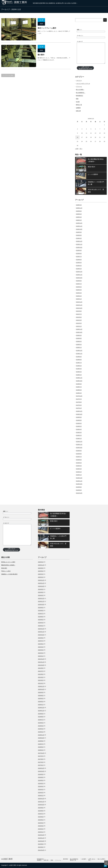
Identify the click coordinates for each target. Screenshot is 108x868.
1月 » (81, 149)
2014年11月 (79, 481)
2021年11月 (79, 305)
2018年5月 (79, 390)
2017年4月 (79, 405)
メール (80, 36)
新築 (77, 99)
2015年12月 (79, 442)
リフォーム (79, 86)
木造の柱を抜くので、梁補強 (96, 191)
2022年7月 (79, 284)
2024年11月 (79, 226)
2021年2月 (79, 323)
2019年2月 (79, 375)
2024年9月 (79, 232)
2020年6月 (79, 341)
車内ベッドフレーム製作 (47, 28)
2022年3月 (79, 293)
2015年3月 (79, 469)
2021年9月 (79, 311)
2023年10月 (79, 247)
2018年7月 (79, 387)
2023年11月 (79, 244)
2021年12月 (79, 302)
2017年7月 (79, 399)
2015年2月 (79, 472)
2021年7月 (79, 314)
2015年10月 (79, 448)
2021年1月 (79, 326)
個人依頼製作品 (51, 3)
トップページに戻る (8, 75)
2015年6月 (79, 460)
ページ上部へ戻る (106, 863)
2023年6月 (79, 260)
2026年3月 (79, 205)
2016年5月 (79, 426)
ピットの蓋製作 (93, 174)
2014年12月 (79, 478)
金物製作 (78, 108)
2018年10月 (79, 381)
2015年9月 (79, 451)
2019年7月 (79, 363)
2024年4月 (79, 238)
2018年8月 (79, 384)
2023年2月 (79, 269)
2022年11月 (79, 275)
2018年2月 (79, 393)
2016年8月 (79, 420)
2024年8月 (79, 235)
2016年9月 (79, 417)
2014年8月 (79, 487)
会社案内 (58, 3)
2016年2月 (79, 435)
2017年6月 (79, 402)
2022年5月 (79, 287)
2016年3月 (79, 432)
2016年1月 (79, 438)
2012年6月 (79, 490)
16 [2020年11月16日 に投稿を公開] (77, 137)
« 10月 (77, 149)
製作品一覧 (79, 105)
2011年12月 (79, 493)
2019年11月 (79, 354)
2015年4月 (79, 466)
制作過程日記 (37, 3)
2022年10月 (79, 278)
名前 (79, 30)
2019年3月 (79, 372)
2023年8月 (79, 253)
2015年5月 (79, 463)
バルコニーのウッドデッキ (83, 84)
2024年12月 (79, 223)
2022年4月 (79, 290)
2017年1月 (79, 408)
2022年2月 (79, 296)
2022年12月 (79, 272)
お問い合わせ (65, 3)
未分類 (78, 102)
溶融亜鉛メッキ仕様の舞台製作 (9, 574)
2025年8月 (79, 211)
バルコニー (79, 80)
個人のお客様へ (73, 3)
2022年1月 (79, 299)
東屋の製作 (4, 568)
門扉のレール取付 (6, 571)
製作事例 (43, 3)
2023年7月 (79, 256)
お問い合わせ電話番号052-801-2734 (85, 68)
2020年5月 (79, 344)
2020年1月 (79, 347)
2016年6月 (79, 423)
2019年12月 (79, 350)
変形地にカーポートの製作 (8, 562)
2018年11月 (79, 378)
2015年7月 (79, 457)
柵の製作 (41, 55)
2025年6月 (79, 214)
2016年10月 (79, 414)
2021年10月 (79, 308)
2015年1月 (79, 475)
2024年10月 (79, 229)
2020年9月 (79, 335)
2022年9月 (79, 281)
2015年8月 (79, 454)
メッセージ (80, 41)
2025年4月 (79, 217)
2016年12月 (79, 411)
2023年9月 (79, 250)
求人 (90, 860)
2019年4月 (79, 369)
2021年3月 (79, 320)
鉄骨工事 (78, 111)
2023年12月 (79, 241)
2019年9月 (79, 357)
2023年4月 (79, 266)
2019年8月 (79, 360)
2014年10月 (79, 484)
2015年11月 (79, 444)
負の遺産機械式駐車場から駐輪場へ (96, 160)
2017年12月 (79, 396)
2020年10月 (79, 332)
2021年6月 (79, 317)
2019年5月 (79, 366)
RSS (105, 865)
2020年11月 (79, 329)
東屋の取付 (91, 167)
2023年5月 (79, 263)
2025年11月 (79, 208)
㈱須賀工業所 (7, 859)
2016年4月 (79, 429)
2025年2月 (79, 220)
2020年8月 (79, 338)
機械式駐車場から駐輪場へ (8, 565)
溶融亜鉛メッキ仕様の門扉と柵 (96, 183)
